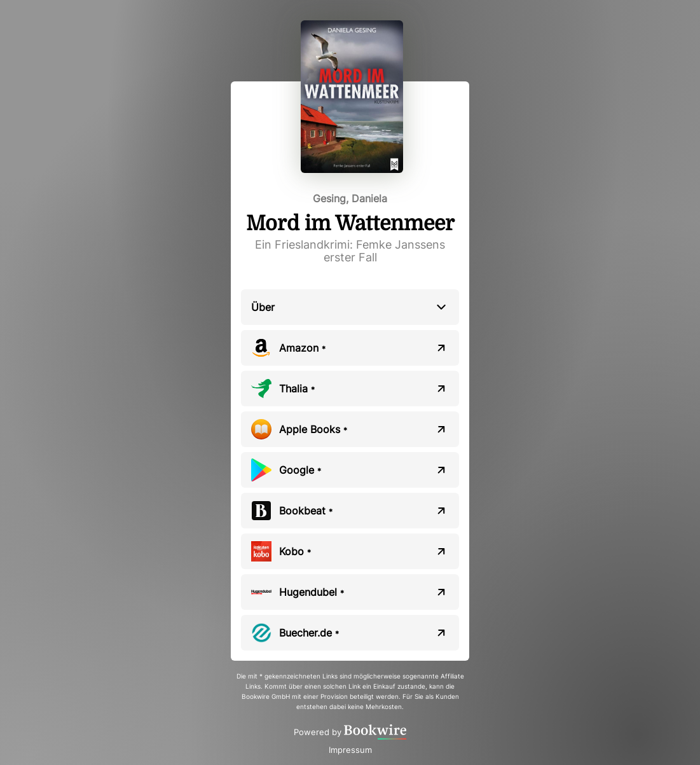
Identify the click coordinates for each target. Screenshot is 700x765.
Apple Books (313, 429)
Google (300, 470)
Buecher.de (309, 633)
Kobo (295, 551)
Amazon (302, 348)
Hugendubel (312, 592)
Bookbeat (306, 511)
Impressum (350, 750)
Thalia (297, 389)
